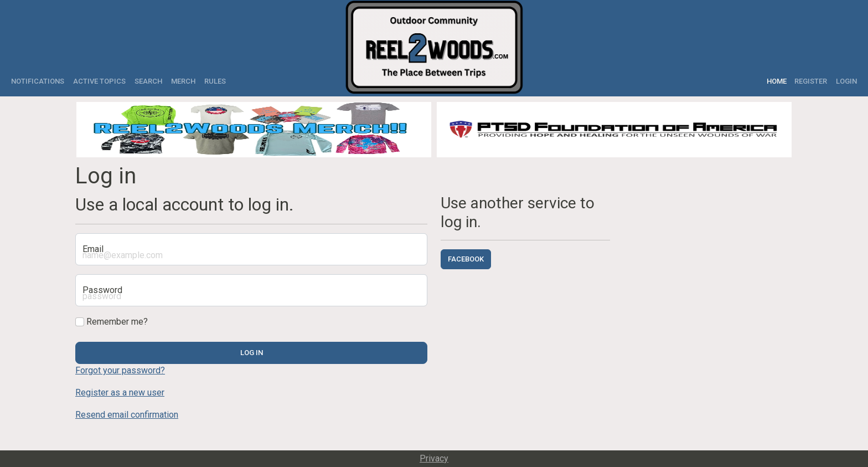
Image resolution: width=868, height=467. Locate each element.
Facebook (466, 259)
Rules (215, 81)
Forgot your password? (120, 370)
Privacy (434, 458)
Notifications (38, 81)
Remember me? (112, 322)
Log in (252, 353)
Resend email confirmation (127, 415)
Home (778, 81)
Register (811, 81)
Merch (183, 81)
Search (148, 81)
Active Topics (99, 81)
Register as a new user (120, 392)
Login (846, 81)
